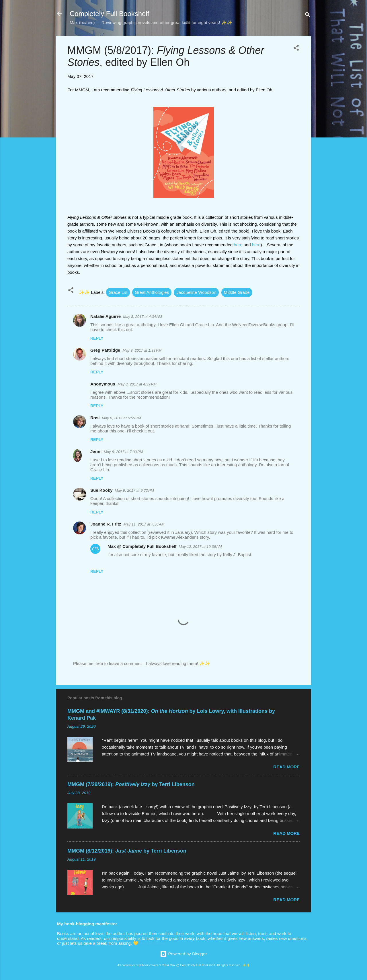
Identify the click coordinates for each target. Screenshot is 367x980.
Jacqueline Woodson (196, 292)
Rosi (95, 418)
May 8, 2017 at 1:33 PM (142, 350)
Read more (286, 767)
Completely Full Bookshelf (109, 14)
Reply (97, 338)
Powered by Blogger (183, 954)
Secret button (152, 943)
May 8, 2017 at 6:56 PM (122, 418)
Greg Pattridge (105, 350)
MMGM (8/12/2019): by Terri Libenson (127, 851)
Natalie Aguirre (106, 316)
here (238, 245)
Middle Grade (237, 292)
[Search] (308, 16)
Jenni (96, 451)
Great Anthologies (152, 292)
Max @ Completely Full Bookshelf (142, 546)
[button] (296, 49)
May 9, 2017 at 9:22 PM (134, 490)
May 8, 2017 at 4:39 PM (137, 384)
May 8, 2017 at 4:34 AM (142, 317)
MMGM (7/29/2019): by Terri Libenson (131, 784)
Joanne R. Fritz (106, 524)
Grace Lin (118, 292)
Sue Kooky (101, 490)
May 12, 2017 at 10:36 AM (200, 547)
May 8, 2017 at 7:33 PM (123, 452)
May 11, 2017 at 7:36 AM (144, 524)
